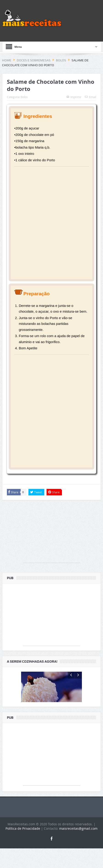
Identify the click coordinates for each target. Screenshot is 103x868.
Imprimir (74, 97)
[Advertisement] (51, 223)
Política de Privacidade (23, 848)
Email (90, 97)
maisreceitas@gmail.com (78, 848)
